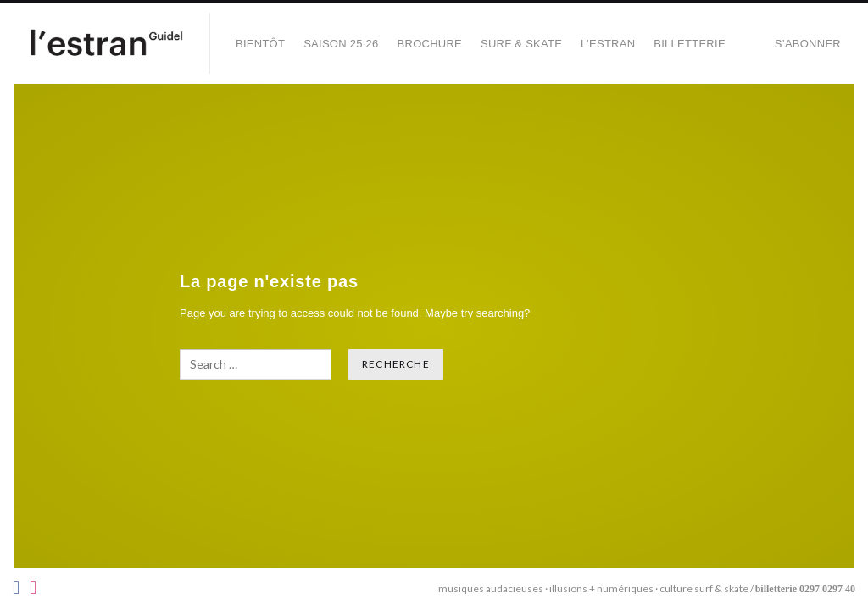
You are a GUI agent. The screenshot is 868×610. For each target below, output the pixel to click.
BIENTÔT (260, 44)
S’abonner (808, 44)
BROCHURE (430, 44)
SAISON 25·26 (341, 44)
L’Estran (608, 44)
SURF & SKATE (521, 44)
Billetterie (690, 44)
